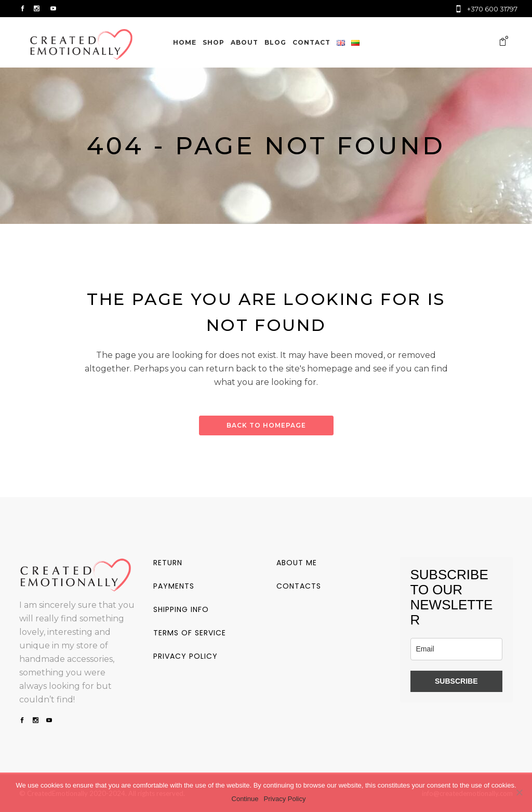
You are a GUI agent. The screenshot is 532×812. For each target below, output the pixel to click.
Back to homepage (266, 425)
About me (297, 563)
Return (168, 563)
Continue (245, 799)
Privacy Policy (285, 799)
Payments (174, 586)
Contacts (299, 586)
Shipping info (181, 609)
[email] (457, 649)
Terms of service (190, 633)
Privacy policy (185, 656)
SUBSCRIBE (456, 681)
